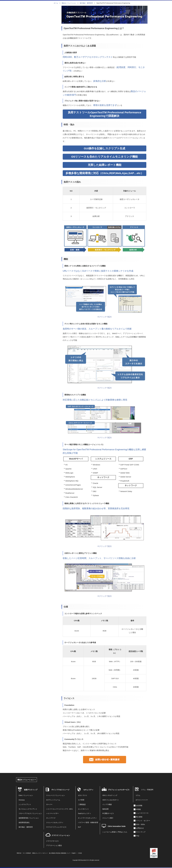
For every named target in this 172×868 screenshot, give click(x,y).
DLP (79, 827)
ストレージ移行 (108, 818)
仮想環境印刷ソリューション (29, 818)
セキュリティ (88, 790)
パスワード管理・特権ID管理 (88, 823)
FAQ (138, 836)
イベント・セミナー (143, 821)
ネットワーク (51, 818)
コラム (138, 795)
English (74, 853)
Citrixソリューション (26, 795)
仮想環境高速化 (24, 823)
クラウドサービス (52, 841)
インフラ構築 (107, 805)
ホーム (56, 3)
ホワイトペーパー (142, 800)
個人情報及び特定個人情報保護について (60, 853)
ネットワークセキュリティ (87, 818)
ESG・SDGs (140, 824)
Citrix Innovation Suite (117, 826)
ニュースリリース (142, 813)
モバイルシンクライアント (28, 809)
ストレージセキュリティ (55, 823)
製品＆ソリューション (69, 3)
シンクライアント (25, 805)
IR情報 (138, 809)
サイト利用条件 (27, 853)
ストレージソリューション (56, 795)
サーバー (49, 805)
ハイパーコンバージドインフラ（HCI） (60, 809)
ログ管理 (81, 800)
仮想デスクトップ (31, 790)
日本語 (80, 853)
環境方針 (19, 853)
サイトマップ (141, 832)
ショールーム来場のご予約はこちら (115, 832)
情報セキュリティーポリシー (40, 853)
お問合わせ (140, 828)
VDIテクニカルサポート (111, 800)
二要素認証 (82, 805)
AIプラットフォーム (53, 800)
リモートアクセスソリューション (30, 813)
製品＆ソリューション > (27, 780)
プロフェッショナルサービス (119, 790)
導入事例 (139, 817)
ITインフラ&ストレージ (60, 790)
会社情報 (139, 806)
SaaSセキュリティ (85, 813)
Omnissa (22, 800)
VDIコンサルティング (110, 795)
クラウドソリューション (61, 835)
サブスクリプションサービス (56, 827)
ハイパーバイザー (52, 813)
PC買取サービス (108, 813)
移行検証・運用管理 (86, 3)
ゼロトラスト (83, 795)
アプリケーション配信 (54, 846)
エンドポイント (83, 809)
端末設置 (105, 809)
